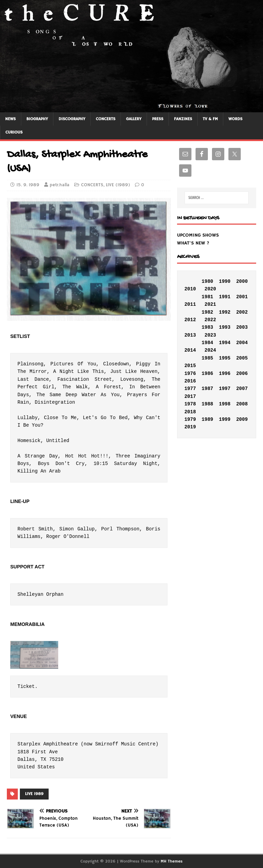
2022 (210, 320)
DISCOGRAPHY (72, 119)
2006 (242, 374)
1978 (190, 404)
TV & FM (210, 119)
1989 (208, 419)
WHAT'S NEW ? (193, 243)
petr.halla (60, 185)
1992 (225, 312)
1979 (190, 419)
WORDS (235, 119)
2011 (190, 304)
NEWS (10, 119)
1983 (208, 327)
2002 (242, 312)
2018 (190, 412)
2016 (190, 381)
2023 (210, 335)
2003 (242, 327)
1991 (225, 297)
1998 (225, 404)
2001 (242, 297)
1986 (208, 374)
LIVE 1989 (34, 794)
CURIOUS (14, 132)
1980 (208, 281)
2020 (210, 289)
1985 (208, 358)
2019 (190, 427)
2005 (242, 358)
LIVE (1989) (118, 185)
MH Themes (172, 861)
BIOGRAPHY (37, 119)
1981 (208, 297)
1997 (225, 389)
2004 (242, 343)
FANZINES (183, 119)
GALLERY (134, 119)
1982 (208, 312)
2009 (242, 419)
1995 (225, 358)
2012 (190, 320)
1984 (208, 343)
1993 (225, 327)
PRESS (158, 119)
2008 (242, 404)
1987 (208, 389)
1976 (190, 374)
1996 (225, 374)
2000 (242, 281)
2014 (190, 350)
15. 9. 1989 (28, 185)
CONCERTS (106, 119)
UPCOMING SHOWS (198, 235)
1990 (225, 281)
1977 (190, 389)
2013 (190, 335)
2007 (242, 389)
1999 (225, 419)
